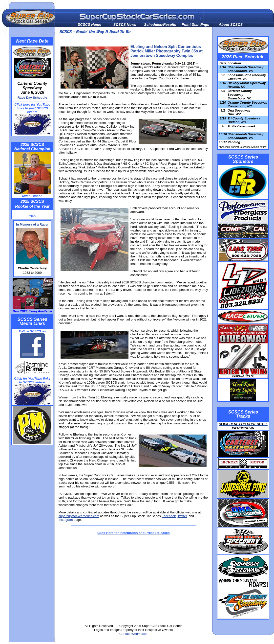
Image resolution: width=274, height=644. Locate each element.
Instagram (66, 520)
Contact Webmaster (134, 634)
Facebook (169, 516)
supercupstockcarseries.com (79, 516)
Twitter (182, 516)
